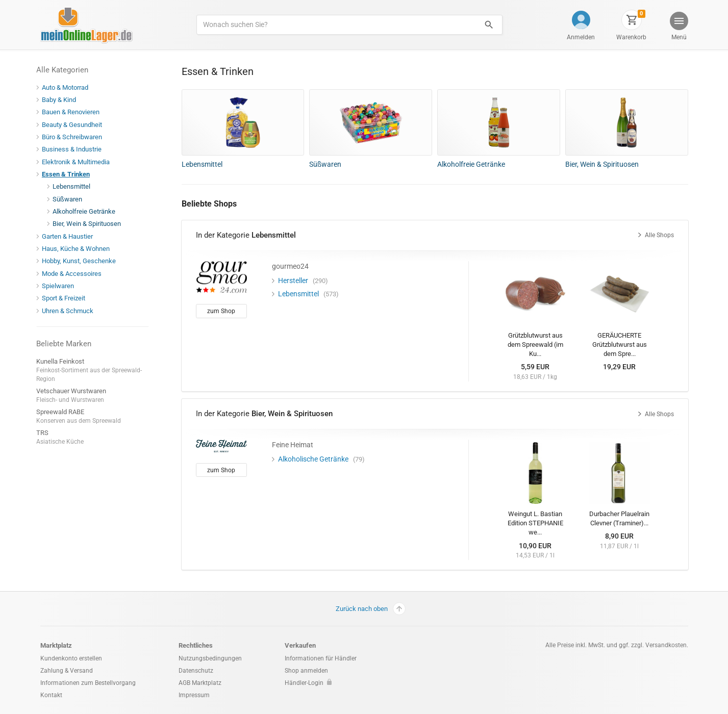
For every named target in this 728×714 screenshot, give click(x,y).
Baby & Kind (60, 100)
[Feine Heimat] (221, 445)
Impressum (194, 695)
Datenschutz (196, 671)
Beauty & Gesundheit (73, 125)
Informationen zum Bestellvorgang (88, 683)
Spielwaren (59, 286)
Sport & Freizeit (65, 298)
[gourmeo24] (221, 276)
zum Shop (221, 311)
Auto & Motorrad (66, 87)
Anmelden (581, 37)
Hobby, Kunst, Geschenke (80, 261)
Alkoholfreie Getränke (85, 211)
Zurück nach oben (371, 609)
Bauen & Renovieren (72, 112)
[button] (678, 27)
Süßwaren (69, 199)
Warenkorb (631, 37)
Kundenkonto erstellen (71, 658)
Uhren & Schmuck (69, 311)
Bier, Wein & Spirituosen (88, 224)
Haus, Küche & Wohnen (77, 249)
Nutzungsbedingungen (210, 658)
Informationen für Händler (321, 658)
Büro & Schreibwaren (73, 137)
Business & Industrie (73, 149)
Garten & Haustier (69, 236)
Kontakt (51, 695)
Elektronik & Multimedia (77, 162)
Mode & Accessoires (73, 274)
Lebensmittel (73, 186)
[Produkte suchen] (336, 25)
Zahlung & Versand (67, 671)
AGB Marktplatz (200, 683)
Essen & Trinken (67, 174)
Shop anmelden (306, 671)
